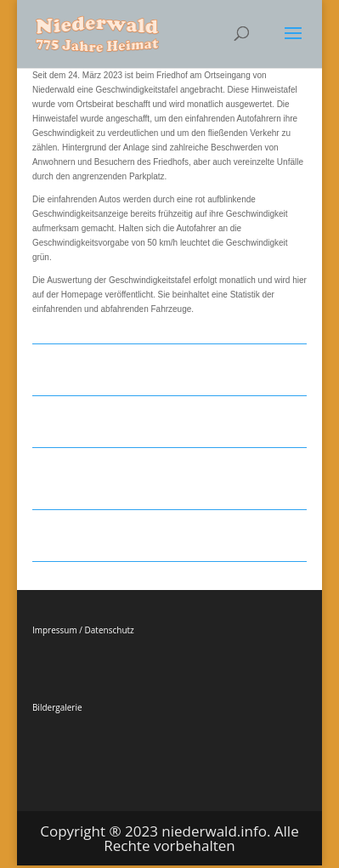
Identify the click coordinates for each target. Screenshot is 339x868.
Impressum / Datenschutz (83, 630)
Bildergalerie (57, 707)
